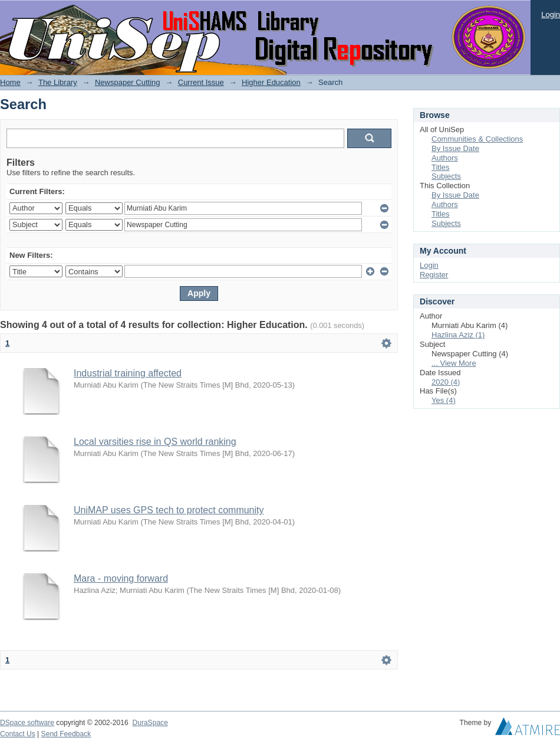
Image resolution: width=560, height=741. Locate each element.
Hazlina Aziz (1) (458, 335)
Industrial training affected (128, 373)
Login (551, 14)
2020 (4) (446, 382)
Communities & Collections (477, 139)
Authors (445, 158)
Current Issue (201, 82)
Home (10, 82)
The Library (58, 82)
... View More (454, 363)
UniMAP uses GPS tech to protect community (169, 510)
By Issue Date (455, 148)
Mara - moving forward (121, 578)
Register (434, 275)
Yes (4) (444, 400)
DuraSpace (150, 723)
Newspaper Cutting (128, 82)
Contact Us (18, 734)
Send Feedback (66, 734)
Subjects (446, 176)
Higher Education (271, 82)
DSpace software (27, 723)
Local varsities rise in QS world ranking (155, 442)
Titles (441, 167)
